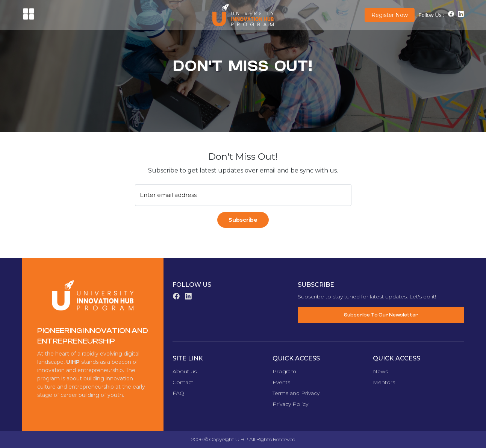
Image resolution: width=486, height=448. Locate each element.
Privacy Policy (290, 404)
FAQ (178, 393)
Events (281, 382)
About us (185, 371)
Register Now (390, 15)
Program (284, 371)
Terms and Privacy (296, 393)
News (380, 371)
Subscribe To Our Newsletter (381, 315)
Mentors (384, 382)
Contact (183, 382)
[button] (29, 18)
